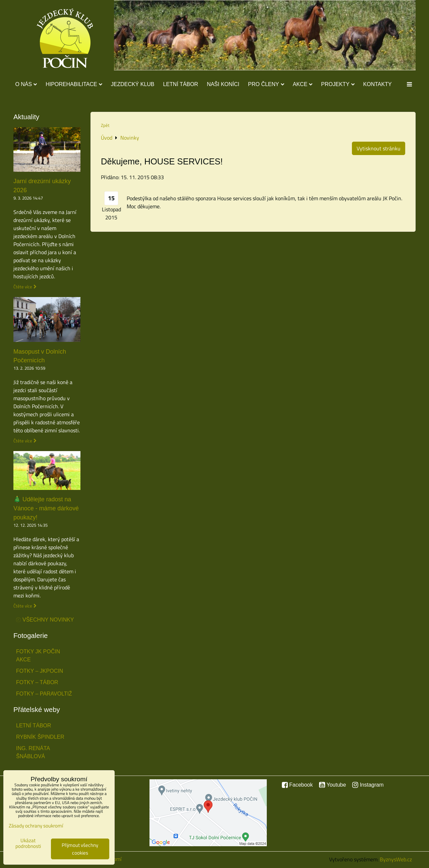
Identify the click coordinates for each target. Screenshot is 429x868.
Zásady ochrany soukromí (36, 826)
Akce (303, 84)
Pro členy (266, 84)
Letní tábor (181, 84)
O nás (26, 84)
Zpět (105, 125)
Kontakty (378, 84)
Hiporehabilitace (74, 84)
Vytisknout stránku (379, 148)
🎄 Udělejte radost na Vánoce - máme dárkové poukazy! (46, 508)
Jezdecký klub (133, 84)
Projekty (338, 84)
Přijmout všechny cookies (80, 849)
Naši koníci (223, 84)
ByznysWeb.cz (396, 859)
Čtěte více (23, 287)
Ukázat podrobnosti (28, 843)
